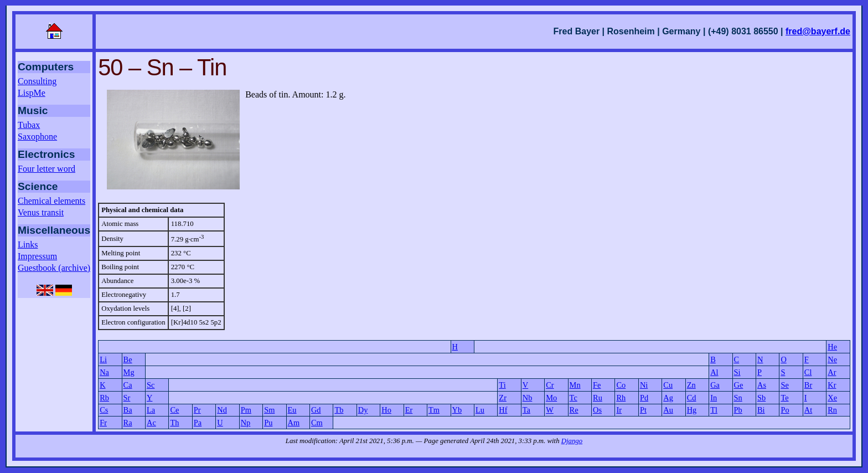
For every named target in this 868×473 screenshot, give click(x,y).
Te (784, 398)
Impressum (37, 256)
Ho (386, 410)
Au (668, 410)
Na (104, 372)
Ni (644, 385)
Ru (598, 398)
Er (409, 410)
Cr (550, 385)
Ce (174, 410)
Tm (434, 410)
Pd (644, 398)
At (808, 410)
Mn (575, 385)
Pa (198, 423)
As (762, 385)
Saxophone (37, 137)
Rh (621, 398)
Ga (715, 385)
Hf (503, 410)
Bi (761, 410)
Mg (129, 372)
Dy (363, 410)
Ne (832, 359)
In (714, 398)
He (832, 347)
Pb (738, 410)
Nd (222, 410)
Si (737, 372)
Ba (128, 410)
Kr (832, 385)
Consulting (37, 81)
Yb (457, 410)
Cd (692, 398)
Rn (832, 410)
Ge (739, 385)
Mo (551, 398)
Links (28, 245)
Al (714, 372)
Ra (128, 423)
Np (246, 423)
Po (785, 410)
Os (597, 410)
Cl (808, 372)
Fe (597, 385)
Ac (151, 423)
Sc (151, 385)
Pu (268, 423)
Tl (714, 410)
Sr (127, 398)
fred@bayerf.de (818, 31)
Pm (246, 410)
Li (103, 359)
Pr (197, 410)
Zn (691, 385)
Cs (104, 410)
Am (294, 423)
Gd (316, 410)
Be (128, 359)
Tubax (29, 125)
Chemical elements (51, 201)
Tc (573, 398)
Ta (526, 410)
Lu (480, 410)
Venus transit (41, 212)
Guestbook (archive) (54, 268)
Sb (761, 398)
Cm (317, 423)
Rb (104, 398)
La (151, 410)
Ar (832, 372)
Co (621, 385)
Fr (103, 423)
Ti (502, 385)
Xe (832, 398)
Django (572, 441)
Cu (668, 385)
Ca (128, 385)
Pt (643, 410)
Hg (692, 410)
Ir (619, 410)
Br (808, 385)
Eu (292, 410)
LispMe (32, 93)
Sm (269, 410)
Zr (503, 398)
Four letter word (46, 169)
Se (784, 385)
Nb (528, 398)
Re (574, 410)
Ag (668, 398)
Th (174, 423)
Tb (339, 410)
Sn (738, 398)
